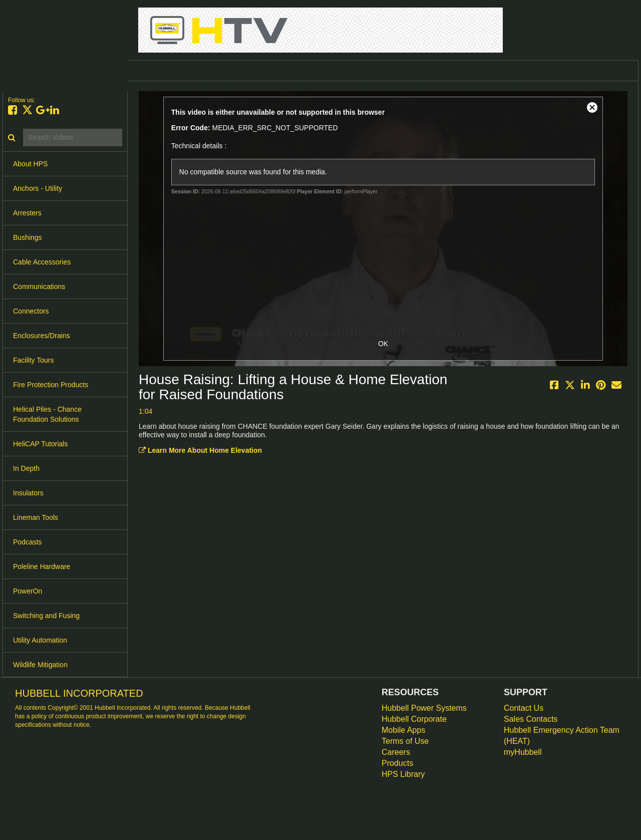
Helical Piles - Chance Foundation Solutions (47, 414)
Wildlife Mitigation (40, 665)
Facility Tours (33, 360)
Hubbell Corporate (414, 719)
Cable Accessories (42, 262)
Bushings (28, 237)
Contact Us (524, 708)
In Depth (26, 468)
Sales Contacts (531, 719)
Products (397, 763)
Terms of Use (405, 741)
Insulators (28, 493)
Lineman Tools (36, 517)
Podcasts (28, 542)
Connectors (31, 311)
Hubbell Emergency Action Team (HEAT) (562, 736)
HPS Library (403, 774)
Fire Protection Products (51, 385)
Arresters (27, 213)
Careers (396, 752)
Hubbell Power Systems (424, 708)
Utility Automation (40, 640)
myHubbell (523, 752)
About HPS (30, 164)
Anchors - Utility (38, 188)
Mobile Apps (403, 730)
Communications (39, 287)
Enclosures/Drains (42, 336)
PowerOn (28, 591)
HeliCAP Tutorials (40, 444)
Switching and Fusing (46, 616)
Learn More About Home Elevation (200, 450)
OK (383, 344)
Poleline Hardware (42, 567)
